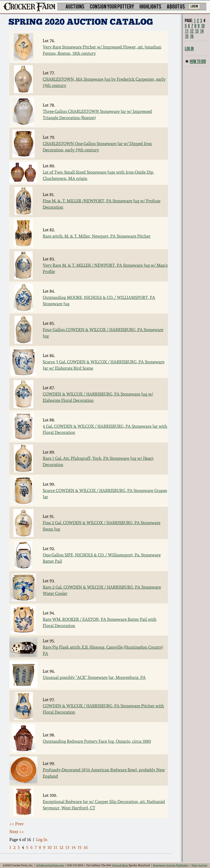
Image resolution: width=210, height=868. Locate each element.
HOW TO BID (198, 61)
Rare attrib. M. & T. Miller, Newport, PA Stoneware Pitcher (97, 236)
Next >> (17, 832)
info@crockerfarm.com (50, 865)
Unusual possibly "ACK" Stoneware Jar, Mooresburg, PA (94, 677)
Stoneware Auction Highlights (171, 865)
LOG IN (194, 6)
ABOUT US (176, 6)
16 (86, 847)
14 (74, 847)
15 (79, 847)
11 (55, 847)
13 (67, 847)
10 (49, 847)
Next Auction (199, 865)
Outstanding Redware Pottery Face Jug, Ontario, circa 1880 (97, 741)
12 (61, 847)
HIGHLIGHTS (150, 6)
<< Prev (16, 824)
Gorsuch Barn (120, 865)
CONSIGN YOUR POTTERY (112, 6)
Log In (42, 840)
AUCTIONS (75, 6)
